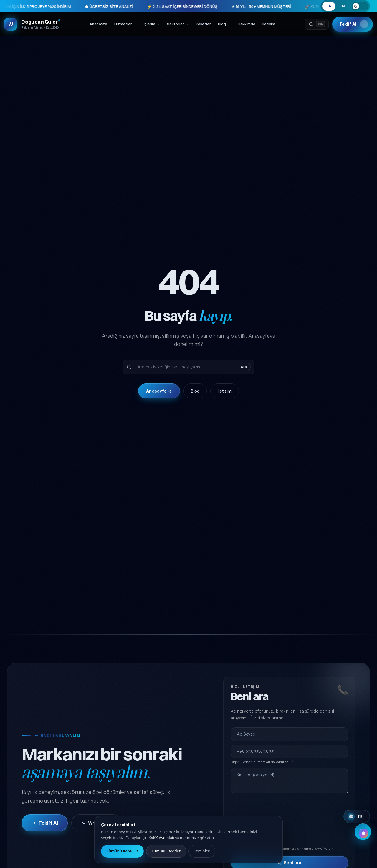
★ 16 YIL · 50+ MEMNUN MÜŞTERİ (231, 6)
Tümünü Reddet (166, 851)
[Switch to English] (356, 816)
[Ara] (315, 25)
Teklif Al (352, 25)
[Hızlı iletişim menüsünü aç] (363, 854)
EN (342, 6)
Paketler (203, 25)
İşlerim (152, 25)
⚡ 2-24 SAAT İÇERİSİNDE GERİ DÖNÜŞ (152, 6)
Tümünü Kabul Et (122, 851)
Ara (244, 379)
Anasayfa (98, 25)
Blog (224, 25)
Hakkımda (247, 25)
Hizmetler (125, 25)
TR (329, 6)
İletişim (269, 25)
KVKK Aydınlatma (164, 838)
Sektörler (178, 25)
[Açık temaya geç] (360, 6)
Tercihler (202, 851)
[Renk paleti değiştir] (363, 833)
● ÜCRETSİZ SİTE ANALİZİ (78, 6)
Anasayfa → (159, 403)
